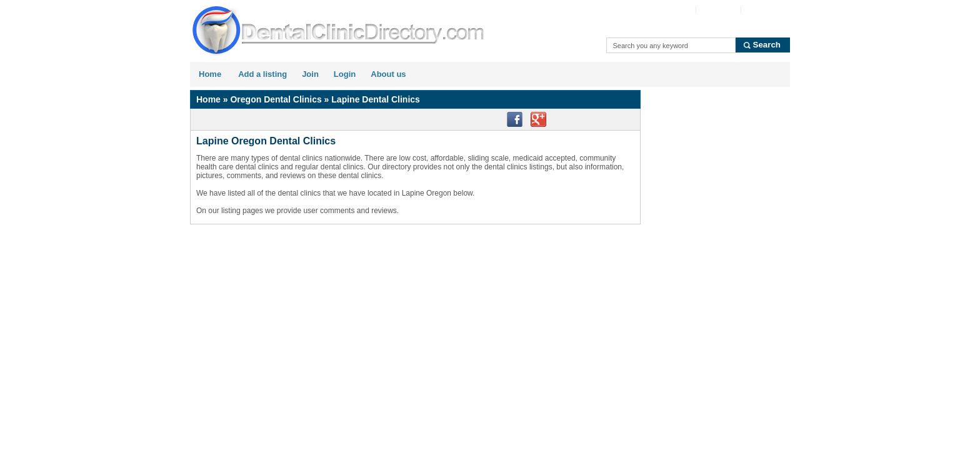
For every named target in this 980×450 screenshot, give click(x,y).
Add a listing (262, 74)
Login (345, 74)
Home (210, 74)
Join (310, 74)
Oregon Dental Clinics (276, 99)
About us (388, 74)
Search (767, 45)
